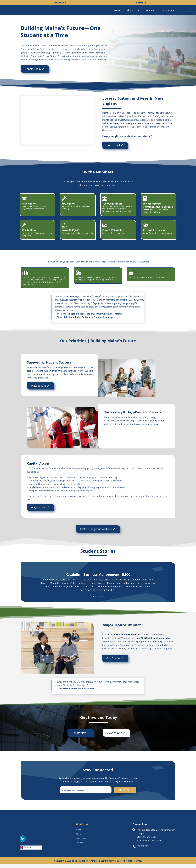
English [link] (26, 851)
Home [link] (117, 11)
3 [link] (98, 600)
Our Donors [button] (113, 662)
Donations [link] (166, 11)
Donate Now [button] (79, 736)
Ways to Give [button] (39, 389)
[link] (51, 3)
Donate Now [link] (60, 3)
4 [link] (100, 600)
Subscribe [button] (124, 793)
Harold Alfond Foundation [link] (127, 638)
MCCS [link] (149, 11)
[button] (23, 842)
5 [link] (102, 600)
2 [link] (96, 600)
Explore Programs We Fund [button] (96, 533)
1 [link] (94, 600)
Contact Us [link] (140, 3)
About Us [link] (132, 11)
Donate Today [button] (21, 72)
